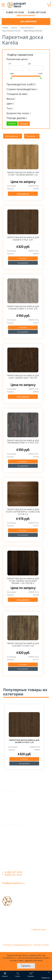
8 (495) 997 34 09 (37, 12)
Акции (8, 801)
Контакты (10, 817)
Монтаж (9, 795)
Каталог (9, 829)
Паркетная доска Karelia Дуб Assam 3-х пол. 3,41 (23, 238)
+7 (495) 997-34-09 (38, 930)
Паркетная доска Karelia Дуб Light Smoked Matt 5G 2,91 (23, 377)
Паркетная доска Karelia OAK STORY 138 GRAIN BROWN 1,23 (23, 174)
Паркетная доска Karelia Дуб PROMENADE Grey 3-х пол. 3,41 (23, 442)
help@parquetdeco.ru (13, 883)
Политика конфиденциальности (17, 945)
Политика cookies (41, 945)
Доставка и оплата (14, 806)
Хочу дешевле (23, 263)
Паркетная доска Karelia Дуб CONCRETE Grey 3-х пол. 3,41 (23, 307)
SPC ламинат (11, 840)
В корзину (23, 258)
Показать (31, 136)
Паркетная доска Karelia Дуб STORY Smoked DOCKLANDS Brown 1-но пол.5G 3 (23, 581)
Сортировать (12, 136)
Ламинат (9, 856)
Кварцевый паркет (15, 851)
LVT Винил (10, 835)
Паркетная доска (14, 862)
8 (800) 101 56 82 (15, 12)
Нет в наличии (23, 194)
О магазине (10, 812)
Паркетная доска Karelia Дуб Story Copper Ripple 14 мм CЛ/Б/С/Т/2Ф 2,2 (23, 512)
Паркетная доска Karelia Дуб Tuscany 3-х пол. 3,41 (23, 644)
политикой (37, 960)
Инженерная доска (15, 845)
